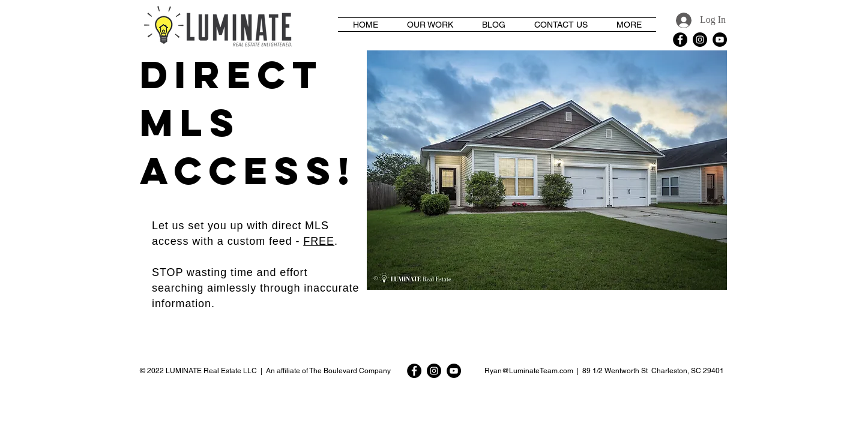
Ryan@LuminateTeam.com (529, 371)
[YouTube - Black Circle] (720, 40)
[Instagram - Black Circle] (700, 40)
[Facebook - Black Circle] (680, 40)
